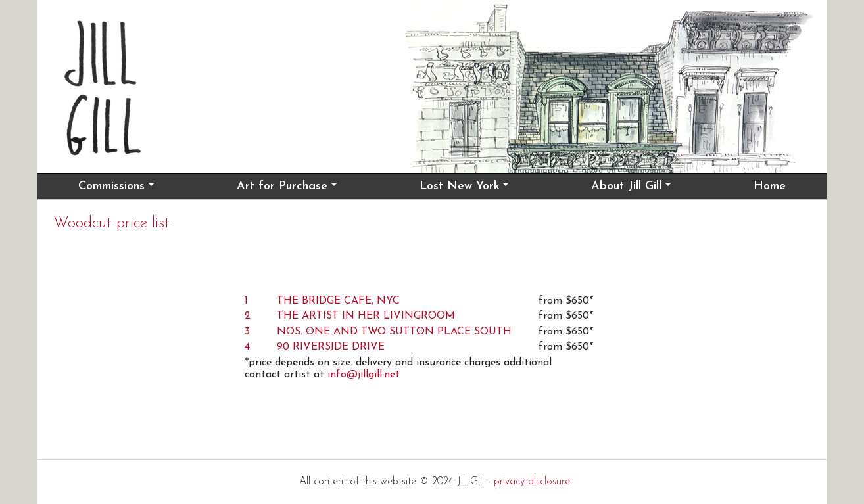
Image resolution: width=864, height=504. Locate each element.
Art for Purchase (282, 186)
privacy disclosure (532, 482)
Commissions (111, 186)
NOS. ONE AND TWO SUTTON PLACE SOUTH (394, 332)
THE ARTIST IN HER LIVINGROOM (366, 316)
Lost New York (460, 186)
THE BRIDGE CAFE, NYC (338, 301)
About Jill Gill (626, 186)
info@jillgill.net (364, 375)
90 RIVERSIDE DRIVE (331, 347)
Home (770, 186)
